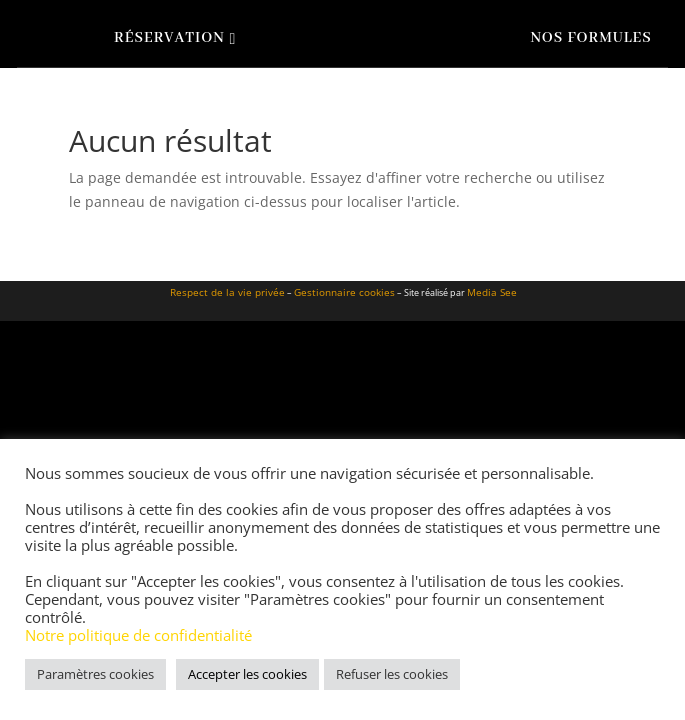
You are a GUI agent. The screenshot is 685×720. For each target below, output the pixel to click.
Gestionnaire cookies (344, 292)
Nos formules (590, 38)
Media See (492, 292)
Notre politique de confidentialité (138, 635)
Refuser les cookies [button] (392, 674)
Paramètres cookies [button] (95, 674)
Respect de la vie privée (227, 292)
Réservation (169, 38)
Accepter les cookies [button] (247, 674)
